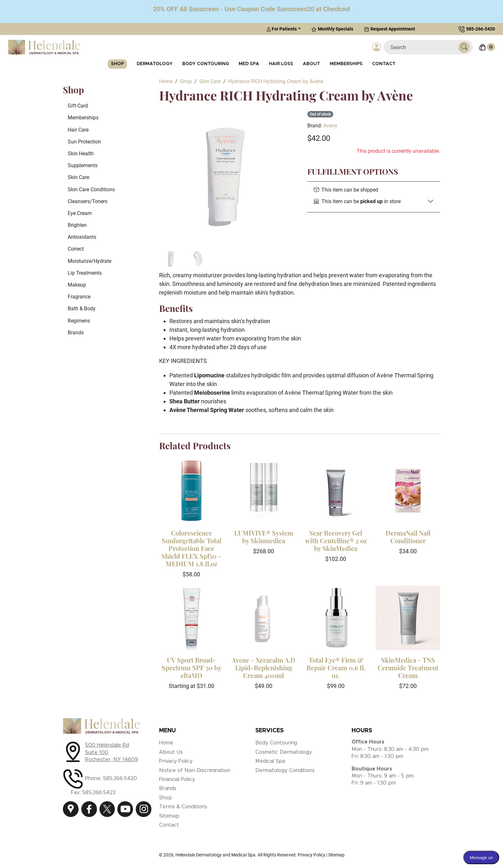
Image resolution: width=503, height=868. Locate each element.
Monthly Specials (332, 29)
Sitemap (169, 816)
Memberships (346, 64)
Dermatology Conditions (285, 770)
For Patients (281, 29)
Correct (76, 249)
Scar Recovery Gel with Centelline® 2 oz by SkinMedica (336, 541)
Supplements (83, 165)
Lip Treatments (85, 273)
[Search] (424, 47)
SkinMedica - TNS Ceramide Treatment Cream (408, 668)
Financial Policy (177, 779)
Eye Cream (80, 213)
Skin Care (78, 177)
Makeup (77, 285)
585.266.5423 (99, 793)
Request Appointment (390, 29)
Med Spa (249, 64)
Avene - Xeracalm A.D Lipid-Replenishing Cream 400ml (264, 668)
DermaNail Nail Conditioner (408, 537)
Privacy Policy (176, 761)
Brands (76, 333)
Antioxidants (82, 237)
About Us (171, 752)
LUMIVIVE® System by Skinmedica (264, 537)
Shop (117, 64)
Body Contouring (206, 64)
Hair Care (78, 130)
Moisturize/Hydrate (90, 261)
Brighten (77, 225)
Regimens (79, 321)
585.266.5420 (120, 778)
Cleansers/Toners (88, 201)
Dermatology (155, 64)
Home (166, 743)
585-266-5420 (481, 29)
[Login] (377, 47)
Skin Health (81, 154)
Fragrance (79, 297)
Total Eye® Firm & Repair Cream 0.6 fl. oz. (336, 668)
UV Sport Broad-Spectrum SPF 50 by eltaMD (192, 668)
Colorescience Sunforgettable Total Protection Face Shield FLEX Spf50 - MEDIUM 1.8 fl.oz (191, 548)
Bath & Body (82, 309)
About (311, 64)
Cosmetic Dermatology (284, 752)
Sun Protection (84, 142)
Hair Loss (281, 64)
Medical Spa (270, 761)
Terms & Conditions (183, 807)
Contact (384, 64)
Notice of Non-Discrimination (195, 770)
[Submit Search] (464, 47)
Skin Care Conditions (91, 189)
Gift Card (78, 106)
